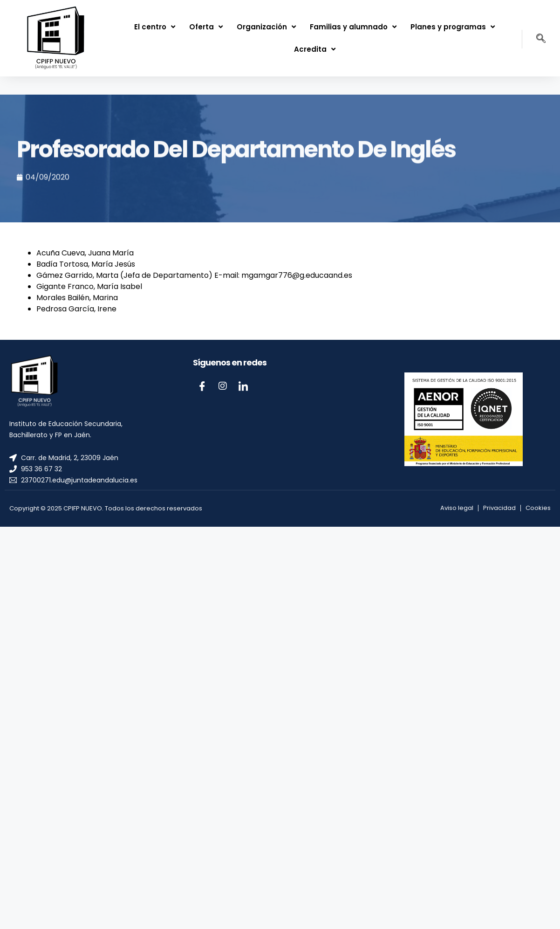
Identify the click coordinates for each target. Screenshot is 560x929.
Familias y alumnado (353, 27)
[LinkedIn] (243, 386)
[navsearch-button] (534, 39)
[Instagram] (223, 386)
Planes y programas (453, 27)
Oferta (206, 27)
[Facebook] (202, 386)
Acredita (315, 49)
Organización (266, 27)
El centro (155, 27)
